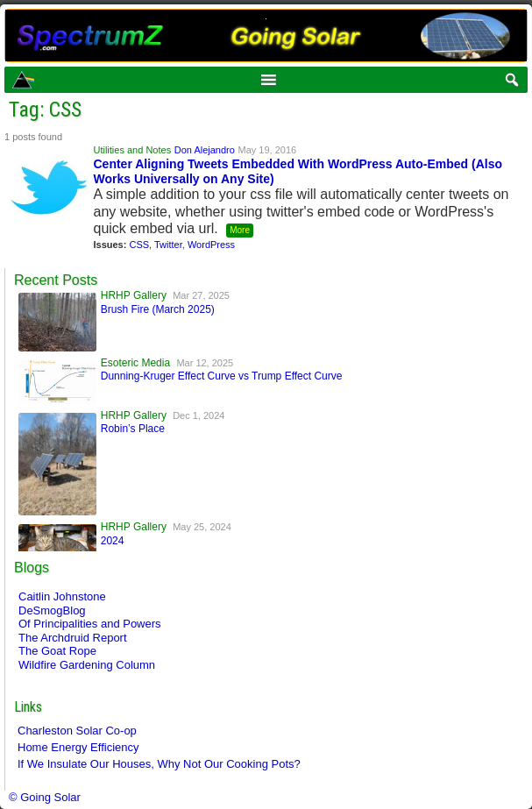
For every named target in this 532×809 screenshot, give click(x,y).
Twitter (168, 245)
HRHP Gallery (134, 295)
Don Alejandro (205, 150)
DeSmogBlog (52, 610)
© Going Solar (45, 797)
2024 (113, 541)
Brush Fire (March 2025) (158, 309)
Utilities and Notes (132, 150)
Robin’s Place (133, 429)
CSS (139, 245)
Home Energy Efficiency (78, 747)
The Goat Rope (57, 651)
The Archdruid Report (73, 638)
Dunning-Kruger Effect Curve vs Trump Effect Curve (222, 376)
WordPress (211, 245)
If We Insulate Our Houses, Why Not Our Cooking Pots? (159, 764)
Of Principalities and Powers (90, 624)
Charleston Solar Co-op (77, 731)
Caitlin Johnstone (62, 596)
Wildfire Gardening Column (87, 665)
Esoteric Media (135, 363)
